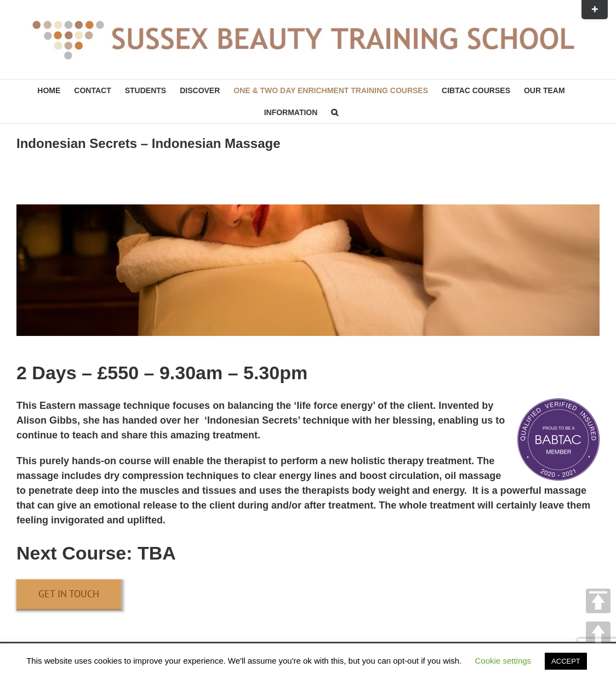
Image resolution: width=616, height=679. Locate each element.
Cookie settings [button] (503, 661)
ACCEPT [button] (566, 661)
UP (598, 634)
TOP (598, 601)
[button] (335, 112)
